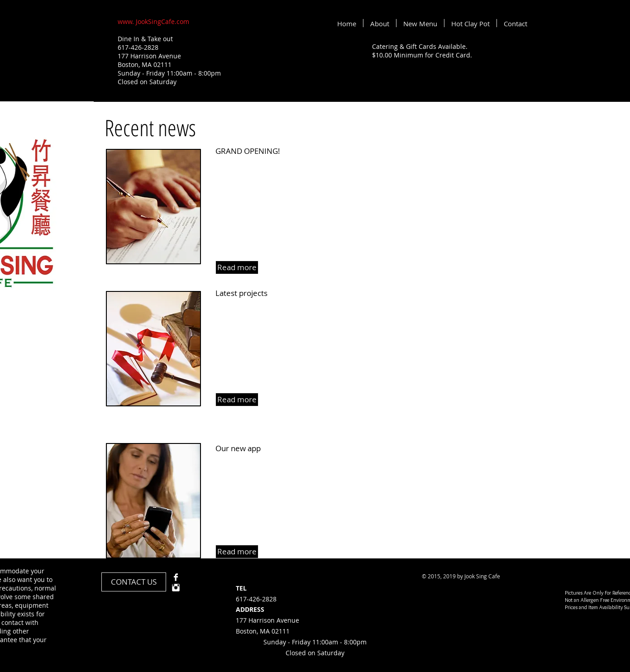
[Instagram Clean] (176, 588)
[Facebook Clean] (176, 577)
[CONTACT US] (134, 582)
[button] (237, 267)
